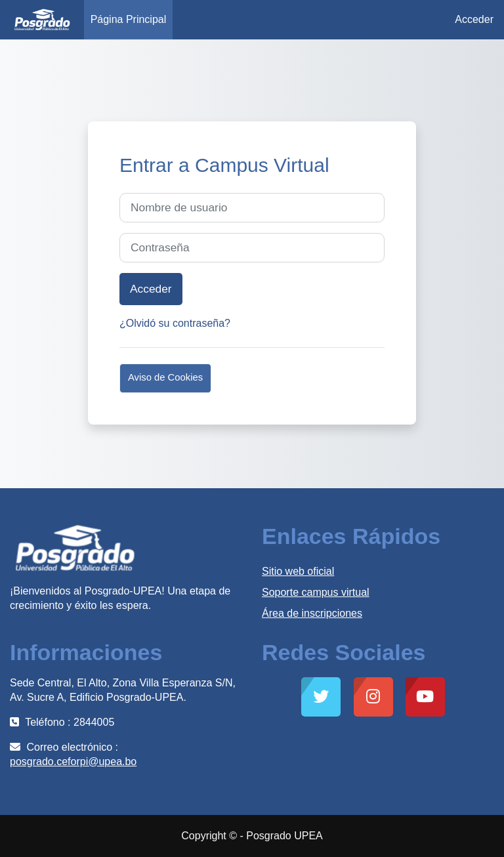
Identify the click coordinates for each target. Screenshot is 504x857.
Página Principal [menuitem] (129, 19)
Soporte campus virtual (316, 592)
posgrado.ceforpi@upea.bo (73, 762)
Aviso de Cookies (165, 377)
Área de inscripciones (312, 613)
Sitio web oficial (298, 571)
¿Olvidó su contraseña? (175, 323)
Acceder (474, 19)
